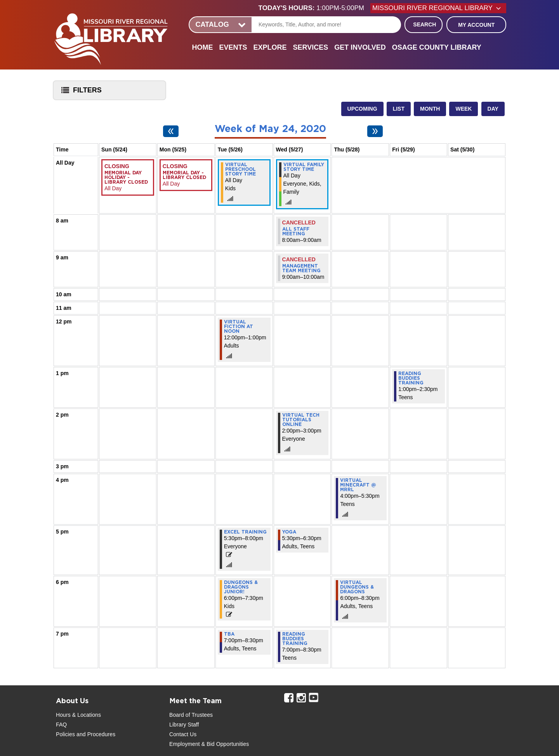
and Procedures (95, 734)
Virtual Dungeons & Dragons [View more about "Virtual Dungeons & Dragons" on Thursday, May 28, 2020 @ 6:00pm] (357, 587)
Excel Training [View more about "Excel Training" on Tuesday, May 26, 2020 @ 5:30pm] (245, 532)
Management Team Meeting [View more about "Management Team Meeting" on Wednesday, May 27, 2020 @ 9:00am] (301, 268)
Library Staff (184, 725)
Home (202, 47)
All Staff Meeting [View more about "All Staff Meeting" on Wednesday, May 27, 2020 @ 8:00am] (296, 231)
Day (493, 109)
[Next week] (375, 131)
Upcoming (362, 109)
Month (430, 109)
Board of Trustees (191, 715)
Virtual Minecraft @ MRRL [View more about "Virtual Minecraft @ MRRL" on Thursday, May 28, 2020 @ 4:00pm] (358, 485)
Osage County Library (437, 47)
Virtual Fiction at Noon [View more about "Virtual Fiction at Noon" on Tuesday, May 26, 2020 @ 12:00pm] (239, 327)
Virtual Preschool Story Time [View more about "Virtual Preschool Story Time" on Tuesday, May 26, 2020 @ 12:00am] (240, 169)
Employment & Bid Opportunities (209, 744)
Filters (80, 93)
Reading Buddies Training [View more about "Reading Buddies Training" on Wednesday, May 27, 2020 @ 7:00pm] (295, 639)
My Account (476, 25)
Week (464, 109)
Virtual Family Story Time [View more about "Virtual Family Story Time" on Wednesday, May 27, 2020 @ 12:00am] (304, 167)
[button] (314, 8)
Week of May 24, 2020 (270, 129)
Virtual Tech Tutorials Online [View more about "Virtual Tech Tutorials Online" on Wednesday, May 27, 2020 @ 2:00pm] (301, 420)
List (399, 109)
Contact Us (183, 734)
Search (424, 24)
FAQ (61, 725)
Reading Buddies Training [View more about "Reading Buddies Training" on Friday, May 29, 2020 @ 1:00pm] (411, 378)
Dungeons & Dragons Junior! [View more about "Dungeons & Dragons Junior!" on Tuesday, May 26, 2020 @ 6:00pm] (241, 587)
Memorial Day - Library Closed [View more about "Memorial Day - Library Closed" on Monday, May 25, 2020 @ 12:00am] (184, 175)
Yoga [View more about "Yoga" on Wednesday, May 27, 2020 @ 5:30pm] (289, 532)
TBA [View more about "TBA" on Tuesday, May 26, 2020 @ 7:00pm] (229, 634)
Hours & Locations (78, 715)
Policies (65, 734)
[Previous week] (171, 131)
